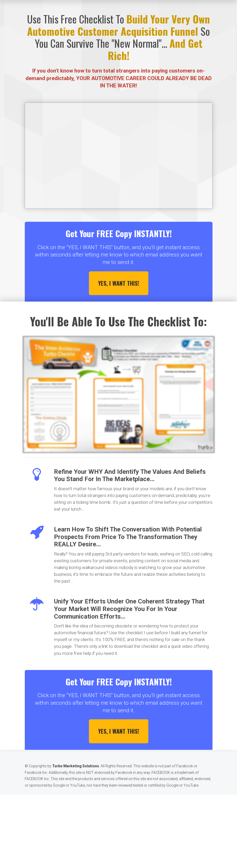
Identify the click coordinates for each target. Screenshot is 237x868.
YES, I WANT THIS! (119, 283)
